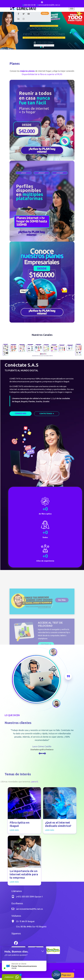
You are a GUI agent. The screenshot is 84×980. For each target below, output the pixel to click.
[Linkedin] (18, 19)
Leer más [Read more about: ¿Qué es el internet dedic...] (50, 830)
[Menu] (72, 8)
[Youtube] (29, 14)
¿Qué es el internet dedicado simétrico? (58, 824)
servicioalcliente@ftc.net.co (49, 5)
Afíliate (45, 13)
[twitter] (24, 14)
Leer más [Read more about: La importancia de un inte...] (14, 882)
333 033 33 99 (30, 5)
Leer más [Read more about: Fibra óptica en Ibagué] (14, 830)
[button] (41, 47)
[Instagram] (24, 19)
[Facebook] (42, 2)
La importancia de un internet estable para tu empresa (24, 874)
